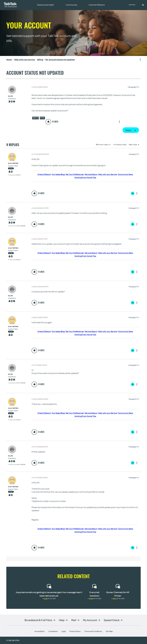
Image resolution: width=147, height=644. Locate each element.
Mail (74, 620)
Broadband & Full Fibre (38, 620)
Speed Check (112, 620)
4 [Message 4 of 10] (135, 287)
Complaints (53, 631)
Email (46, 598)
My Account (90, 620)
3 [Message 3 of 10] (135, 239)
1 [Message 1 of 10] (135, 154)
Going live (35, 118)
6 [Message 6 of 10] (135, 365)
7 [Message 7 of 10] (135, 399)
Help (62, 620)
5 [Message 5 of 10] (135, 317)
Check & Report (42, 174)
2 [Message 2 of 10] (135, 208)
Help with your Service (109, 174)
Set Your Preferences (74, 174)
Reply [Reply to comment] (133, 193)
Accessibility (40, 631)
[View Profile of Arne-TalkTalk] (14, 163)
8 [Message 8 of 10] (135, 447)
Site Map (109, 631)
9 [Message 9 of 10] (135, 478)
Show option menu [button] (139, 60)
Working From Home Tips (85, 177)
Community (133, 5)
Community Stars (128, 174)
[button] (143, 5)
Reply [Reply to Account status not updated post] (128, 130)
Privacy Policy (75, 631)
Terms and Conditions (93, 631)
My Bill (42, 118)
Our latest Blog (57, 174)
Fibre (114, 598)
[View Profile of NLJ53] (12, 96)
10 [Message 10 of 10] (135, 87)
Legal (64, 631)
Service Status (91, 174)
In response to (14, 175)
